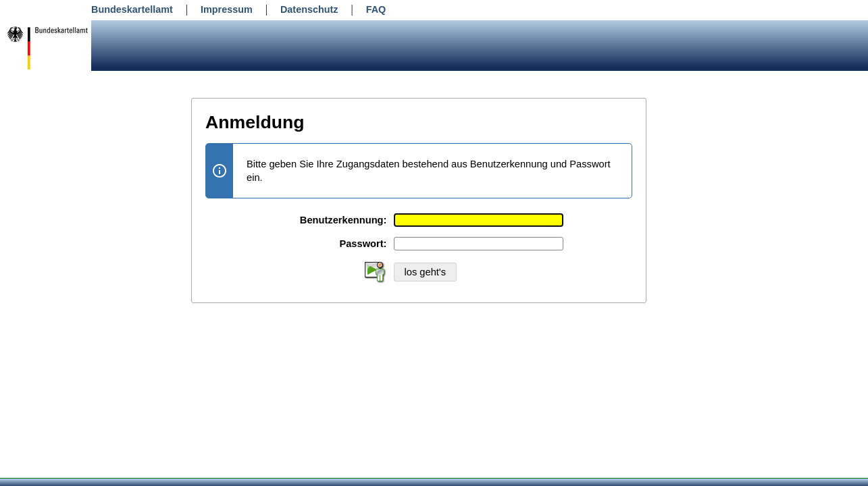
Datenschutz (309, 9)
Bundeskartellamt (132, 9)
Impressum (227, 9)
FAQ (376, 9)
